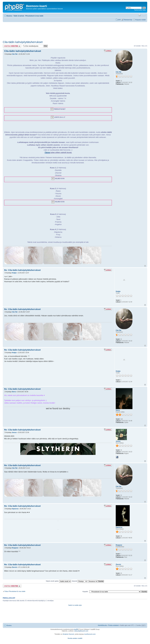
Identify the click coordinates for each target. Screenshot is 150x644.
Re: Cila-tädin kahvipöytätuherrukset (22, 270)
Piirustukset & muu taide (34, 16)
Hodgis (14, 273)
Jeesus (14, 432)
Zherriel (14, 567)
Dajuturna (15, 509)
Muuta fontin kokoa (144, 15)
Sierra (14, 392)
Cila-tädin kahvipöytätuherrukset (23, 42)
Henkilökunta (102, 625)
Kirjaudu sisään (141, 20)
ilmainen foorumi (68, 634)
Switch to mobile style (75, 605)
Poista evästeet (113, 625)
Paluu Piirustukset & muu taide (15, 591)
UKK (119, 20)
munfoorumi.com (90, 634)
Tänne (47, 152)
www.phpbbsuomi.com (81, 631)
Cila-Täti (15, 54)
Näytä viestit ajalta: (58, 581)
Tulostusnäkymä (140, 15)
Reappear (15, 548)
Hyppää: (85, 591)
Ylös (145, 266)
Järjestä (80, 581)
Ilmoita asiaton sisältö (75, 638)
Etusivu (9, 16)
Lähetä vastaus (12, 46)
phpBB (76, 629)
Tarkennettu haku (140, 10)
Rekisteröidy (128, 20)
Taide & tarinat (19, 16)
